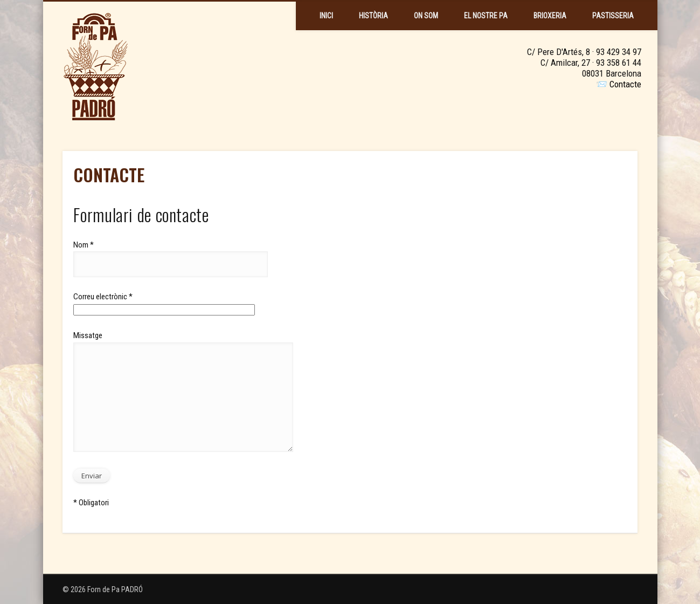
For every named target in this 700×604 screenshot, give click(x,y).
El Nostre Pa (486, 16)
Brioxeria (550, 16)
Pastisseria (613, 16)
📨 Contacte (619, 84)
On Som (426, 16)
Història (373, 16)
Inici (326, 16)
